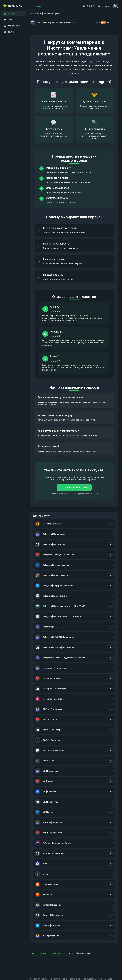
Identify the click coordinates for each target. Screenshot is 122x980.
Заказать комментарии (74, 488)
